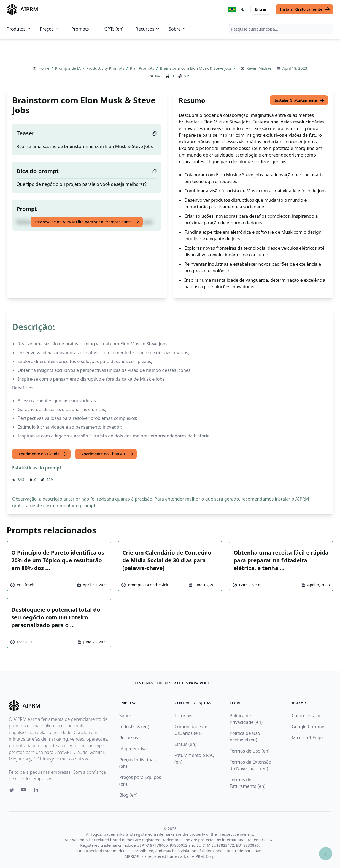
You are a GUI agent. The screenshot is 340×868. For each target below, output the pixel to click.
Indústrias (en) (134, 727)
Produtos (19, 29)
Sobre (177, 29)
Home (44, 68)
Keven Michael (259, 68)
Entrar (261, 9)
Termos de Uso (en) (249, 751)
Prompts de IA (68, 68)
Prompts (80, 29)
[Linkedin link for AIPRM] (37, 791)
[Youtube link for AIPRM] (24, 791)
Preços (50, 29)
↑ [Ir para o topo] (326, 854)
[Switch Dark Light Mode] (243, 9)
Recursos (148, 29)
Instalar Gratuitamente (305, 9)
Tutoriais (183, 716)
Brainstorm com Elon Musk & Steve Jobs (196, 68)
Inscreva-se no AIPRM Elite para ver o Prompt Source (87, 222)
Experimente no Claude (42, 454)
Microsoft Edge (307, 738)
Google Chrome (308, 727)
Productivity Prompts (106, 68)
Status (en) (185, 744)
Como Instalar (306, 716)
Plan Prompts (143, 68)
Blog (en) (129, 795)
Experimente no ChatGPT (106, 454)
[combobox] (281, 29)
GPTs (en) (114, 29)
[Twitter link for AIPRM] (12, 790)
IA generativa (133, 749)
